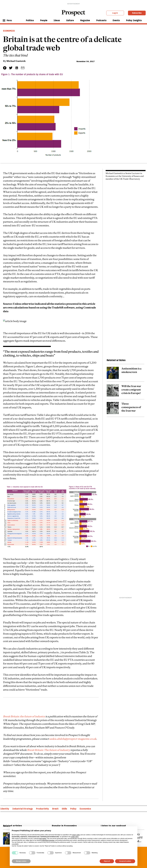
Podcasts (101, 20)
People (44, 20)
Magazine (85, 20)
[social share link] (23, 68)
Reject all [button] (107, 861)
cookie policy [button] (75, 837)
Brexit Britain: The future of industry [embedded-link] (49, 750)
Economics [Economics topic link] (85, 809)
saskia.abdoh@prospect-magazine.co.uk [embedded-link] (73, 739)
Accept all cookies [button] (125, 861)
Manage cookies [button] (21, 861)
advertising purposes (48, 840)
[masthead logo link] (73, 13)
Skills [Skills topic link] (64, 809)
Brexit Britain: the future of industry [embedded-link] (24, 716)
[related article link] (126, 374)
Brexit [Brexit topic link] (55, 809)
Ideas (57, 20)
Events (116, 20)
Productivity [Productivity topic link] (43, 809)
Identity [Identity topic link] (5, 809)
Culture (70, 20)
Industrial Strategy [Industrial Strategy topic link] (23, 809)
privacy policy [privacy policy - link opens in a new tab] (76, 835)
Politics (30, 20)
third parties (43, 838)
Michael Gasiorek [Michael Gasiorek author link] (16, 61)
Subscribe (137, 13)
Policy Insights (134, 20)
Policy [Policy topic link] (73, 809)
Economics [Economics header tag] (9, 31)
